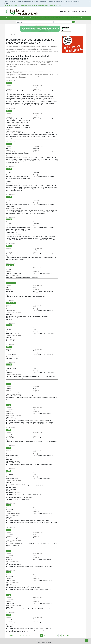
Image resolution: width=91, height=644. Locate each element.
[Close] (89, 2)
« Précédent (10, 636)
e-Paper (63, 11)
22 (48, 636)
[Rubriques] (44, 22)
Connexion (82, 11)
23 (51, 636)
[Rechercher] (74, 22)
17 (32, 636)
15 (26, 636)
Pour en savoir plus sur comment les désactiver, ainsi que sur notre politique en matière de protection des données (33, 5)
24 (54, 636)
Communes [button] (45, 18)
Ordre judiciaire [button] (10, 18)
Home (7, 35)
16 (29, 636)
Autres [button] (83, 18)
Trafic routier (13, 35)
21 (45, 636)
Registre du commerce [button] (72, 18)
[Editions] (63, 22)
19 (39, 636)
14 (23, 636)
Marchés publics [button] (35, 18)
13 (20, 636)
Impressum (38, 640)
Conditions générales (51, 640)
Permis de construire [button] (57, 18)
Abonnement (72, 11)
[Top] (87, 641)
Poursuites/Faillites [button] (23, 18)
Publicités (44, 640)
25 (57, 636)
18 (36, 636)
